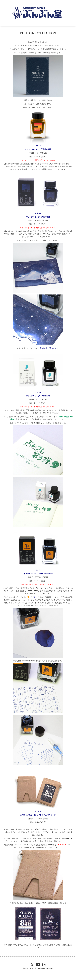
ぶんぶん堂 (33, 968)
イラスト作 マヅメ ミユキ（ (37, 348)
